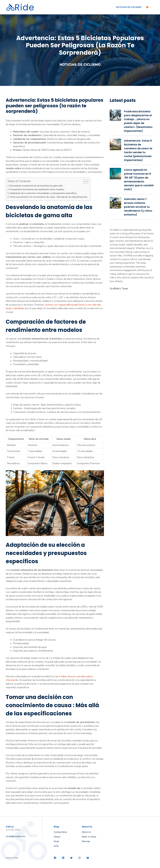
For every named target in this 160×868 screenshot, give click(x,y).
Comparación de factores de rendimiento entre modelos (37, 189)
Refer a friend (89, 837)
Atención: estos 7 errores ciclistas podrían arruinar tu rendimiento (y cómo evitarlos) (138, 207)
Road (56, 841)
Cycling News (60, 832)
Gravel (57, 837)
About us (86, 832)
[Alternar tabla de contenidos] (84, 182)
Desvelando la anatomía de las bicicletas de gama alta (36, 186)
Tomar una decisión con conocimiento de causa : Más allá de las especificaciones (48, 197)
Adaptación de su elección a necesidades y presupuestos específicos (43, 193)
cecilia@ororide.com (15, 836)
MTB (56, 846)
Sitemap (86, 841)
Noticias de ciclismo (129, 7)
